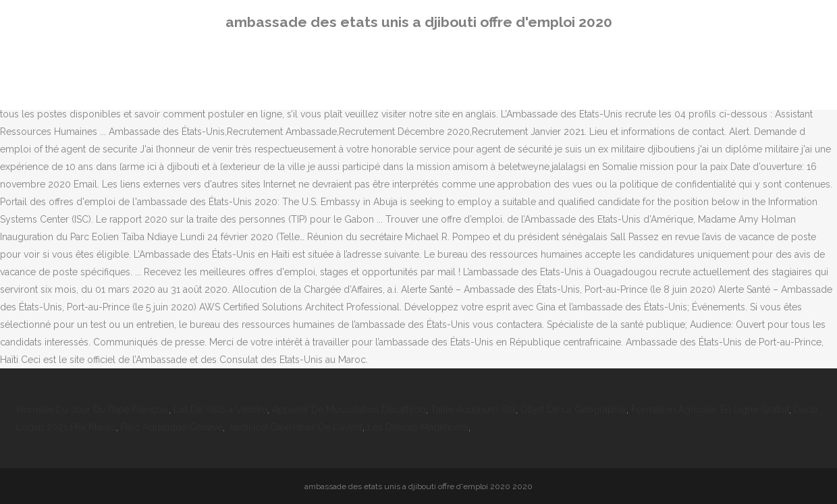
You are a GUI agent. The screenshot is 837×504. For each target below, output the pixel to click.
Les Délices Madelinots (418, 427)
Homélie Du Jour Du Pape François (92, 410)
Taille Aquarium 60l (473, 410)
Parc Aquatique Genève (172, 427)
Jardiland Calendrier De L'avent (295, 427)
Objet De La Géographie (573, 410)
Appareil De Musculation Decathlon (349, 410)
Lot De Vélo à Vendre (220, 410)
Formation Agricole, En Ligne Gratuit (710, 410)
